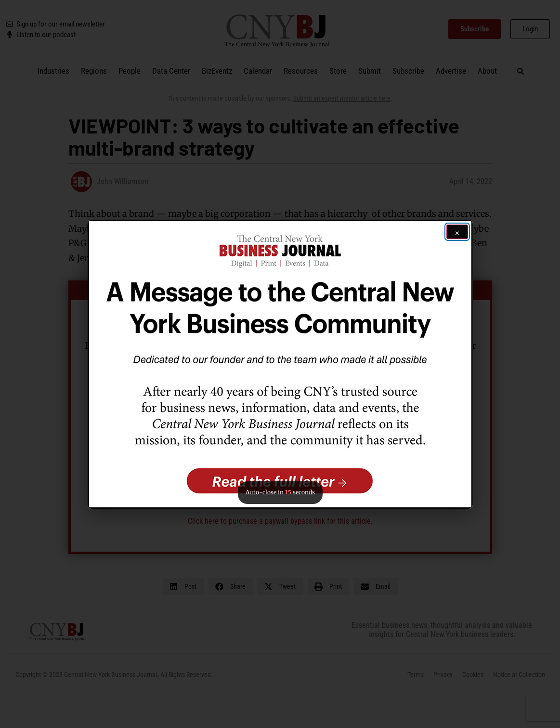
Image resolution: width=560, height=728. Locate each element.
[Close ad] (457, 232)
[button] (280, 364)
